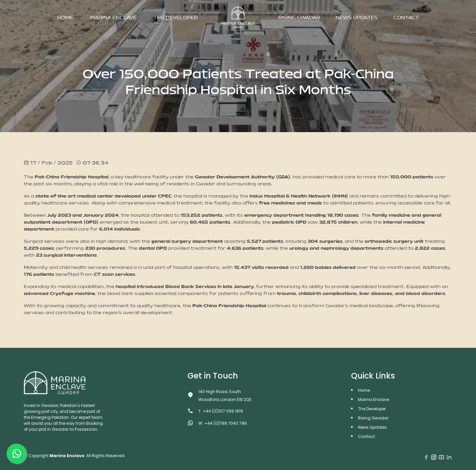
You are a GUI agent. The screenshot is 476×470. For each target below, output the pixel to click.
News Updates (357, 18)
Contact (406, 18)
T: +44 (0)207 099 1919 (221, 411)
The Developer (176, 18)
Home (65, 18)
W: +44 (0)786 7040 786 (223, 423)
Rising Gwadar (299, 18)
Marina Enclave (113, 18)
